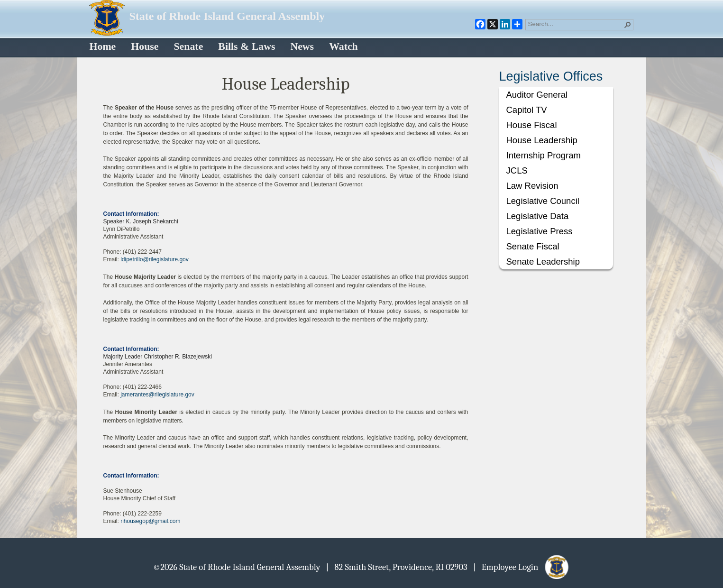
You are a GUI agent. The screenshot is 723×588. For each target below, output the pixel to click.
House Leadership (542, 140)
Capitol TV (527, 110)
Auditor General (537, 95)
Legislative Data (538, 216)
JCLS (517, 170)
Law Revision (532, 186)
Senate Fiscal (533, 246)
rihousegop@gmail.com (150, 521)
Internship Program (544, 155)
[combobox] (576, 24)
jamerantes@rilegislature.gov (157, 395)
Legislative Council (543, 201)
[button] (628, 25)
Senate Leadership (543, 262)
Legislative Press (540, 231)
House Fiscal (532, 125)
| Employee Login (522, 567)
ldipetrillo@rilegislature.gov (155, 259)
